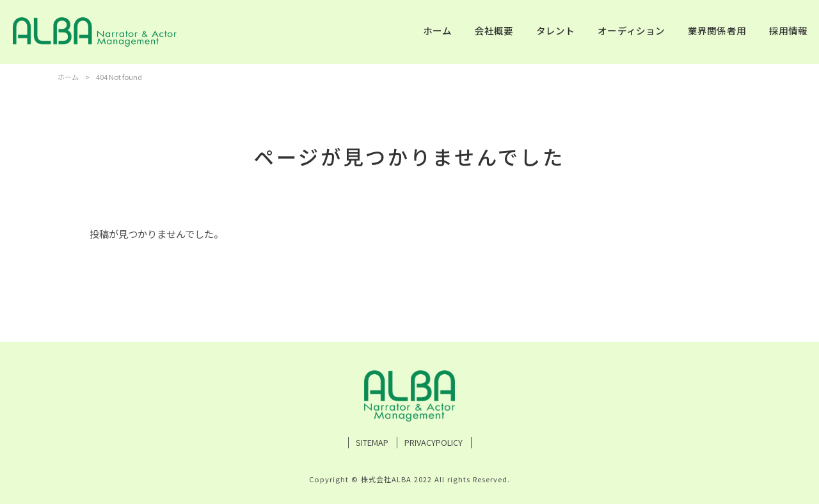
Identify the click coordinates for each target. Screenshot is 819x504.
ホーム (68, 77)
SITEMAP (372, 443)
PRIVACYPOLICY (433, 443)
